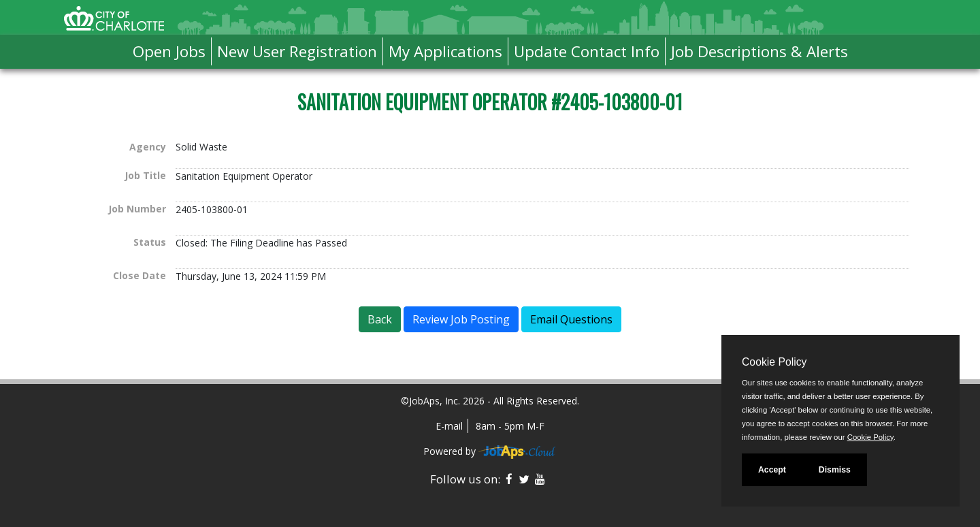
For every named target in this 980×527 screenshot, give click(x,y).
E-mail (449, 426)
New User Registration (297, 51)
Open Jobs (169, 51)
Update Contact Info (587, 51)
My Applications (445, 51)
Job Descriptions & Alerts (759, 51)
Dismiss (835, 470)
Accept (772, 470)
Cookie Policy (774, 362)
